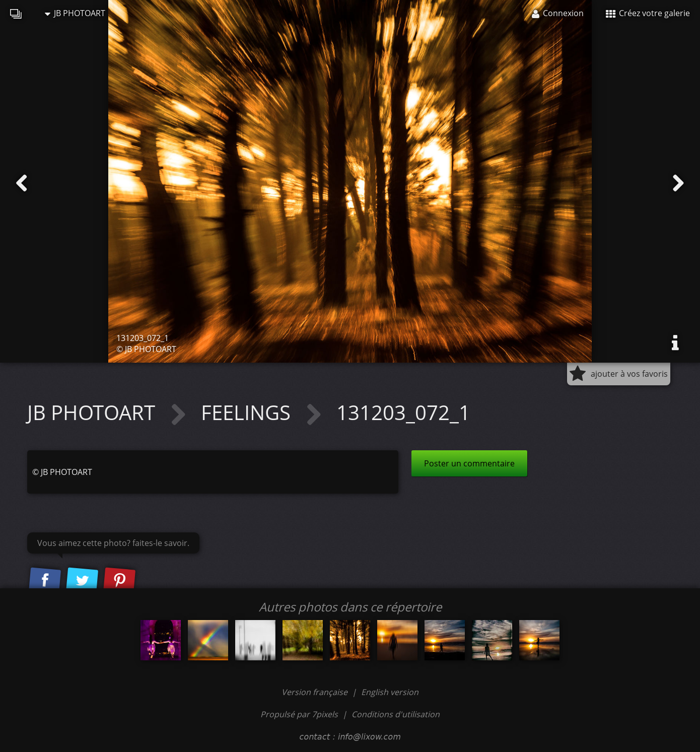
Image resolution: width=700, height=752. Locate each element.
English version (390, 692)
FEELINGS (248, 412)
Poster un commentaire (469, 463)
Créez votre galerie (648, 13)
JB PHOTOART (75, 13)
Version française (316, 692)
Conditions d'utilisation (396, 714)
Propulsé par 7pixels (299, 714)
